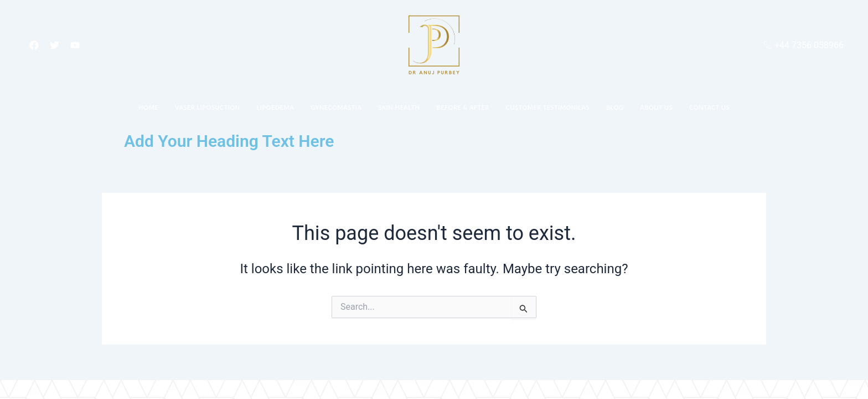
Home (148, 107)
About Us (656, 107)
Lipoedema (276, 107)
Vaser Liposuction (208, 107)
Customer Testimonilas (548, 107)
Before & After (463, 107)
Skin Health (399, 107)
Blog (615, 107)
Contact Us (709, 107)
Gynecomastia (336, 107)
